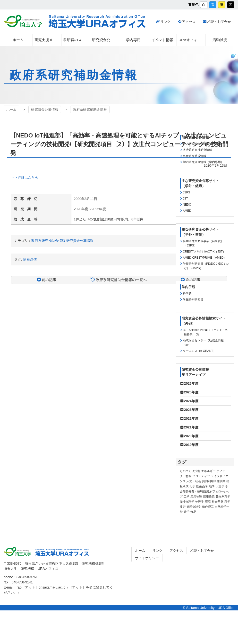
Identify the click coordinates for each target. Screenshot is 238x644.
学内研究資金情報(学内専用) (201, 144)
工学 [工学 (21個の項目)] (187, 497)
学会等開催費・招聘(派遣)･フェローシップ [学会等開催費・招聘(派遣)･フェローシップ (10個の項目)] (205, 491)
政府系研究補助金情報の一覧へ (121, 280)
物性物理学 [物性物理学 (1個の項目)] (187, 502)
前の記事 (49, 280)
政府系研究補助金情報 (90, 109)
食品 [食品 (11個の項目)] (193, 512)
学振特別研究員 (193, 299)
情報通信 (30, 259)
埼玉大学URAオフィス (97, 22)
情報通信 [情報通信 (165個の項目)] (209, 497)
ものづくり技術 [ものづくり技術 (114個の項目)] (190, 471)
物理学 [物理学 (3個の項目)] (200, 502)
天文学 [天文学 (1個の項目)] (220, 486)
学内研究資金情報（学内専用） (203, 162)
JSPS (187, 192)
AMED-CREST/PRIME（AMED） (205, 258)
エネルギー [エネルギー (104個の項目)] (208, 471)
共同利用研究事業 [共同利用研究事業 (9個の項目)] (214, 481)
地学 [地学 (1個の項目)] (212, 486)
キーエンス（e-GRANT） (200, 351)
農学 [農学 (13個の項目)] (187, 512)
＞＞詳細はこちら (25, 177)
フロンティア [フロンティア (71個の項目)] (201, 476)
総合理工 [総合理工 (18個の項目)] (208, 507)
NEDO (187, 205)
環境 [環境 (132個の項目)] (208, 502)
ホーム (11, 109)
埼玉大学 (23, 21)
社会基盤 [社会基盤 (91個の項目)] (218, 502)
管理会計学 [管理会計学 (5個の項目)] (194, 507)
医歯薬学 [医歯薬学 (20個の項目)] (202, 486)
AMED (187, 211)
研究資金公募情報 (45, 109)
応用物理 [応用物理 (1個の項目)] (196, 497)
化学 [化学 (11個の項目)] (192, 486)
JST (185, 199)
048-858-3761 (27, 577)
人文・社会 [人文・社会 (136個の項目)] (194, 481)
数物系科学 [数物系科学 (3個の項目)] (223, 497)
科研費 (187, 293)
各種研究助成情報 (195, 156)
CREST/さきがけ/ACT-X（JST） (204, 252)
